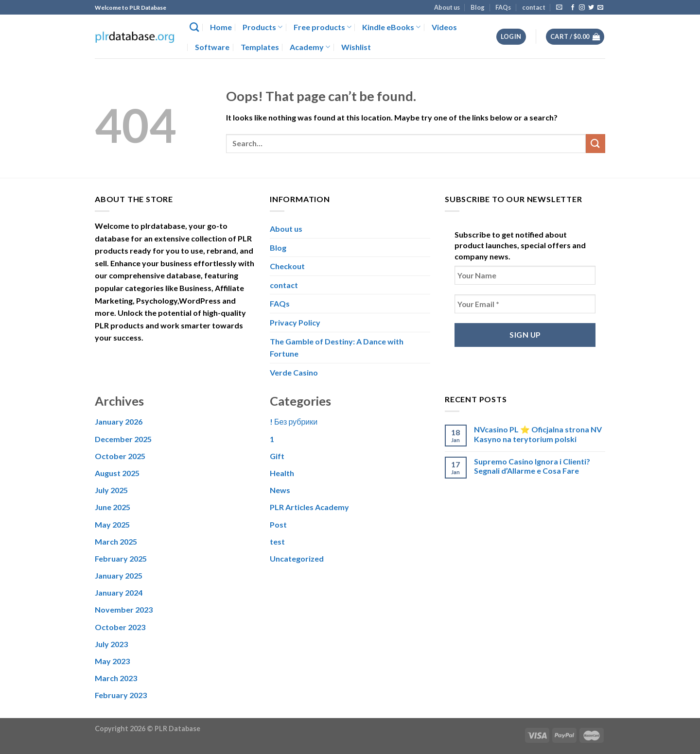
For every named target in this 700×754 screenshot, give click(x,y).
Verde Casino (294, 372)
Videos (444, 27)
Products (262, 27)
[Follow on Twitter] (591, 8)
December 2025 (123, 439)
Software (212, 47)
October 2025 (120, 456)
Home (221, 27)
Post (278, 524)
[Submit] (595, 144)
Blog (478, 7)
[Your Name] (525, 275)
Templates (260, 47)
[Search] (194, 27)
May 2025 (112, 524)
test (277, 541)
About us (447, 7)
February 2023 (121, 695)
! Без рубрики (294, 421)
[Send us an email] (600, 8)
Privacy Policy (295, 322)
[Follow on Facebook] (573, 8)
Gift (277, 456)
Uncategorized (297, 558)
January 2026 (119, 421)
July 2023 (111, 644)
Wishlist (356, 47)
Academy (310, 47)
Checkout (287, 266)
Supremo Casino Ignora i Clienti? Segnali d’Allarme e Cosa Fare (532, 466)
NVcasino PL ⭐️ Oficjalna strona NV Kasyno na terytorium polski (538, 434)
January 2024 (119, 592)
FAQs (503, 7)
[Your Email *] (525, 304)
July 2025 (111, 490)
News (280, 490)
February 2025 (121, 558)
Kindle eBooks (391, 27)
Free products (323, 27)
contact (534, 7)
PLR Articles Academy (309, 507)
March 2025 (116, 541)
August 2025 (117, 473)
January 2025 (119, 575)
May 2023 (112, 661)
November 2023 (124, 609)
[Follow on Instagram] (582, 8)
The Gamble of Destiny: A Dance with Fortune (337, 348)
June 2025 (113, 507)
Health (282, 473)
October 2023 (120, 627)
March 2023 (116, 678)
